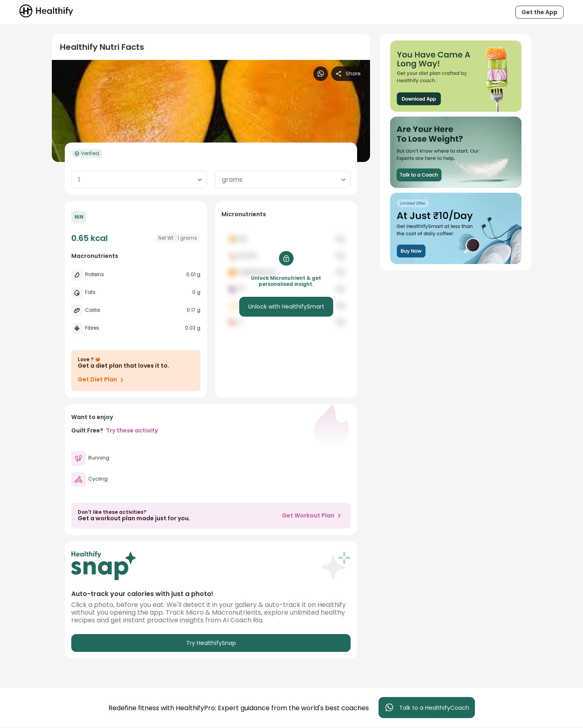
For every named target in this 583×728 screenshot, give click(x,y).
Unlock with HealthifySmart (286, 307)
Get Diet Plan (102, 380)
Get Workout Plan (313, 515)
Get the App (539, 12)
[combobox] (139, 180)
